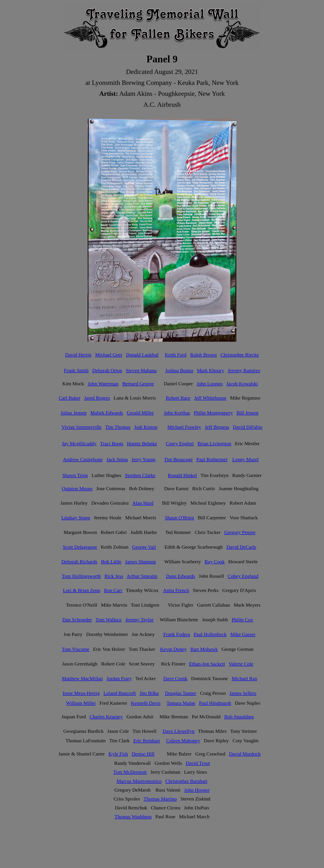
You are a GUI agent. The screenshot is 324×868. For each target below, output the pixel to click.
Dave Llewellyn (179, 731)
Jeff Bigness (217, 427)
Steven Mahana (141, 370)
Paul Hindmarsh (215, 703)
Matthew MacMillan (82, 678)
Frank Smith (76, 370)
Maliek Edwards (107, 413)
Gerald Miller (140, 413)
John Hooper (197, 790)
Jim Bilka (149, 693)
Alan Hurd (143, 503)
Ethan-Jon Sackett (207, 664)
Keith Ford (176, 355)
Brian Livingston (214, 443)
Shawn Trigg (75, 475)
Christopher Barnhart (186, 781)
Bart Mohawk (204, 649)
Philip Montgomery (213, 413)
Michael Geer (109, 355)
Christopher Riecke (240, 355)
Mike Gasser (243, 634)
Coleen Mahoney (183, 741)
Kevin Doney (173, 649)
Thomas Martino (160, 799)
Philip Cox (242, 620)
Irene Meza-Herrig (81, 693)
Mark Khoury (210, 370)
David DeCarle (241, 547)
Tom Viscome (76, 649)
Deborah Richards (79, 562)
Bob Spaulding (239, 717)
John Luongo (210, 384)
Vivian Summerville (82, 427)
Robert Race (178, 398)
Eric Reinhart (147, 741)
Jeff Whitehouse (210, 398)
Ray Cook (215, 562)
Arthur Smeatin (142, 576)
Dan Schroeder (77, 620)
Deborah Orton (107, 370)
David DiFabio (248, 427)
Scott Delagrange (80, 547)
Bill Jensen (248, 413)
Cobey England (243, 576)
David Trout (198, 763)
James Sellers (243, 693)
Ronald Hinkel (182, 475)
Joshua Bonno (179, 370)
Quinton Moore (77, 489)
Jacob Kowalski (242, 384)
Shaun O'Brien (179, 518)
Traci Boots (112, 443)
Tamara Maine (181, 703)
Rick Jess (114, 576)
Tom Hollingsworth (81, 576)
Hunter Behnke (142, 443)
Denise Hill (143, 754)
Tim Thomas (118, 427)
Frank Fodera (177, 634)
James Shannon (140, 562)
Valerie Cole (241, 664)
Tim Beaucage (178, 459)
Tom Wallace (108, 620)
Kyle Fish (118, 754)
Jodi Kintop (146, 427)
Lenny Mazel (245, 459)
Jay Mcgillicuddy (79, 443)
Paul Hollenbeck (210, 634)
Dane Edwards (180, 576)
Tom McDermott (130, 772)
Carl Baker (70, 398)
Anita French (176, 590)
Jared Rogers (97, 398)
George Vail (144, 547)
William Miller (81, 703)
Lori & (70, 590)
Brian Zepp (89, 590)
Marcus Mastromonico (139, 781)
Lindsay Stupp (76, 518)
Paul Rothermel (212, 459)
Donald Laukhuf (142, 355)
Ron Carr (113, 590)
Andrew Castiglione (83, 459)
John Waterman (103, 384)
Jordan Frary (119, 678)
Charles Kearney (106, 717)
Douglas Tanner (181, 693)
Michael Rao (244, 678)
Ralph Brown (203, 355)
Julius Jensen (74, 413)
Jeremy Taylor (139, 620)
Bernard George (138, 384)
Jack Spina (117, 459)
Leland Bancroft (120, 693)
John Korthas (177, 413)
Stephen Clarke (140, 475)
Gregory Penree (240, 532)
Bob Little (111, 562)
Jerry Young (143, 459)
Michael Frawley (184, 427)
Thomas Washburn (133, 817)
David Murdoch (245, 754)
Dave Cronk (175, 678)
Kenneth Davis (146, 703)
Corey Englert (180, 443)
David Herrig (78, 355)
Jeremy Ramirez (244, 370)
